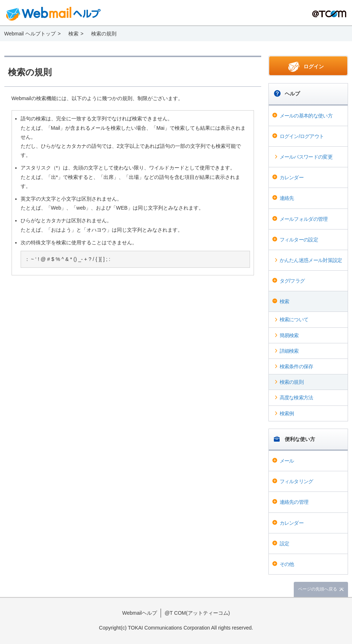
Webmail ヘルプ (54, 14)
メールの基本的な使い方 (306, 116)
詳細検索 (289, 351)
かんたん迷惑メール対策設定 (311, 260)
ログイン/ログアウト (302, 136)
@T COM (329, 14)
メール (287, 461)
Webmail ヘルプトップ (30, 34)
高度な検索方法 (296, 398)
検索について (294, 319)
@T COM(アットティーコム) (197, 613)
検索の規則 (292, 382)
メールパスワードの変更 (306, 157)
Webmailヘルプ (140, 613)
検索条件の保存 (296, 366)
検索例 (287, 413)
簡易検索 (289, 335)
